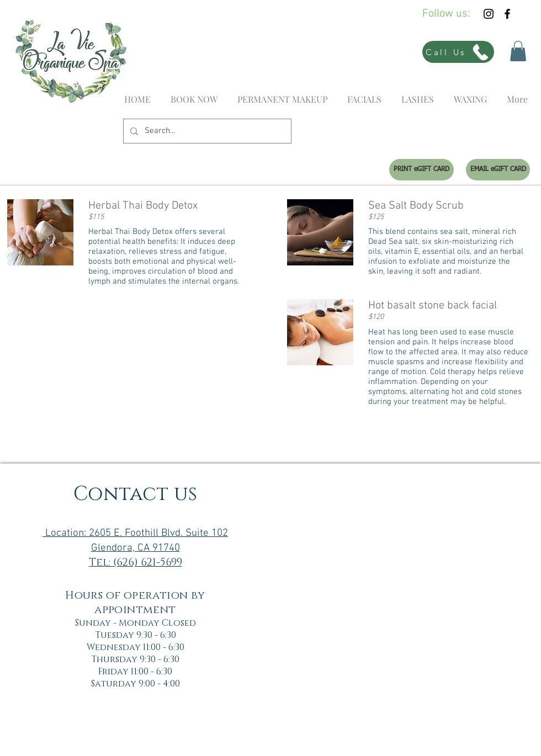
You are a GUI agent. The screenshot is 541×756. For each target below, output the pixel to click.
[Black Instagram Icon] (489, 14)
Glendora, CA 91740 (136, 548)
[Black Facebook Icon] (507, 14)
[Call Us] (458, 52)
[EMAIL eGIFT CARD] (498, 170)
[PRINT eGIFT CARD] (421, 170)
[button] (518, 51)
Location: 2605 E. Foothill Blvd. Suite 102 (135, 533)
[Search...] (206, 131)
